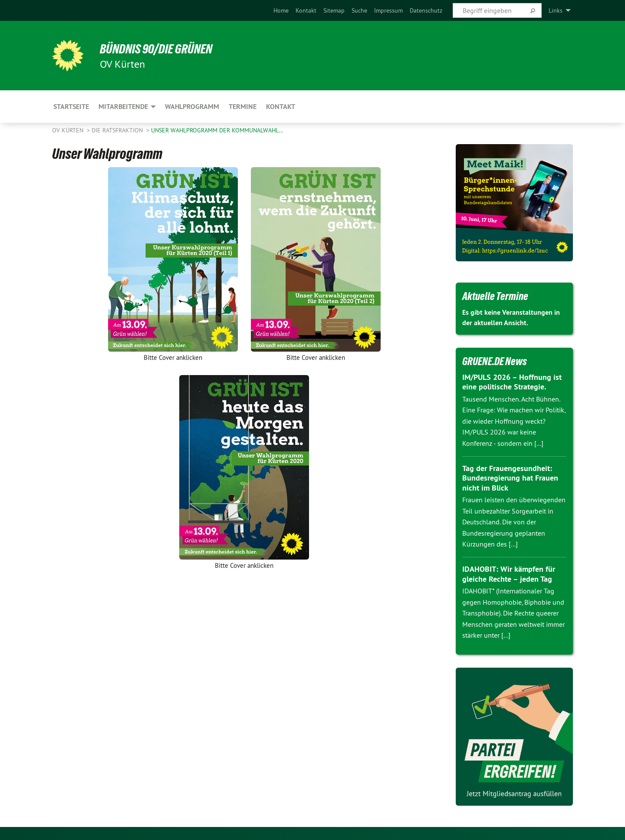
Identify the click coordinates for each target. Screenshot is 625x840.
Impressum (388, 10)
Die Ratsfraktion (118, 130)
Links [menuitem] (556, 10)
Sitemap (334, 10)
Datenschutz (426, 10)
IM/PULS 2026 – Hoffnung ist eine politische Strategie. (512, 382)
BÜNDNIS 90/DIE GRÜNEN (159, 49)
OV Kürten (69, 130)
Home (281, 10)
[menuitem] (281, 10)
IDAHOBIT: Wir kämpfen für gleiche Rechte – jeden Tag (508, 574)
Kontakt (306, 10)
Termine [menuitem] (243, 107)
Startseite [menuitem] (71, 107)
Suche (359, 10)
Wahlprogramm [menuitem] (192, 107)
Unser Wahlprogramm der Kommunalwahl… (217, 130)
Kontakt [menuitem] (281, 107)
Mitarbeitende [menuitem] (123, 107)
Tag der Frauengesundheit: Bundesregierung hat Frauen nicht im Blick (510, 478)
